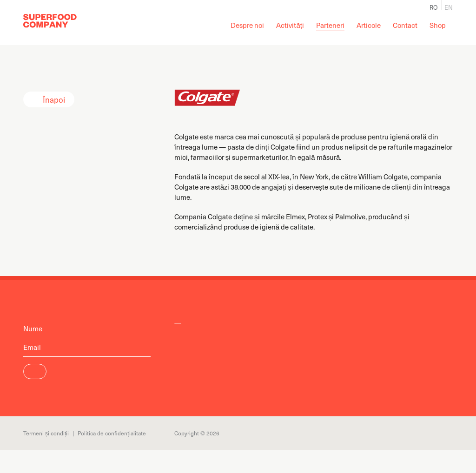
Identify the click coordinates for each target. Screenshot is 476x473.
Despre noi (247, 25)
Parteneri (330, 25)
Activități (290, 25)
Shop (438, 25)
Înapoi (54, 99)
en (449, 7)
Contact (405, 25)
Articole (369, 25)
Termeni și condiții (46, 433)
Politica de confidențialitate (112, 433)
